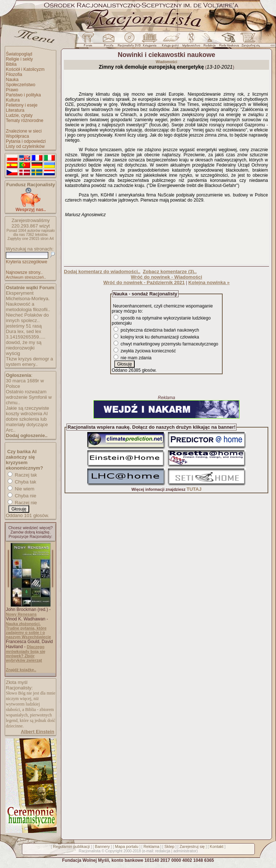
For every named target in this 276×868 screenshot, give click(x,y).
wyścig (13, 353)
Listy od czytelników (25, 146)
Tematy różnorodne (25, 121)
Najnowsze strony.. (24, 272)
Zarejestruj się (192, 846)
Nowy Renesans (21, 614)
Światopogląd (19, 54)
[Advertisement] (166, 240)
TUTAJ (194, 489)
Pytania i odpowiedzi (26, 141)
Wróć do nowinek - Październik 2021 (144, 282)
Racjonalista (89, 851)
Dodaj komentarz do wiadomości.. (102, 272)
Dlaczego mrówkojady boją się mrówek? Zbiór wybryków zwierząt (26, 653)
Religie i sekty (19, 59)
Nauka (12, 80)
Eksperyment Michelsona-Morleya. (28, 296)
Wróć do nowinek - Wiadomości (166, 277)
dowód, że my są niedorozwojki (24, 345)
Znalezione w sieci (24, 131)
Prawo (12, 90)
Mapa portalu (127, 846)
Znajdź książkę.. (21, 670)
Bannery (102, 846)
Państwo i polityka (23, 95)
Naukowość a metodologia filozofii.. (28, 307)
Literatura (15, 110)
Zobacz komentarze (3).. (170, 272)
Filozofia (14, 74)
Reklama (151, 846)
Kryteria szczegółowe (26, 262)
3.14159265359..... (26, 337)
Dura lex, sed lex (24, 331)
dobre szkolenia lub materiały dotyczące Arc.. (27, 425)
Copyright (114, 851)
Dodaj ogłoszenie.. (27, 435)
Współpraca (17, 136)
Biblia (11, 64)
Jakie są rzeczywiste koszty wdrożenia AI (27, 411)
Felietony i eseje (22, 105)
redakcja (163, 851)
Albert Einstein (38, 732)
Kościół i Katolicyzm (25, 69)
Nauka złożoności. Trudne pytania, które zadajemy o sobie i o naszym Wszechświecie (28, 630)
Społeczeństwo (21, 85)
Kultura (13, 100)
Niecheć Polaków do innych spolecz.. (27, 318)
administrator (185, 851)
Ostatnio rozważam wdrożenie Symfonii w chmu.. (29, 397)
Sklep (169, 846)
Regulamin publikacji (71, 846)
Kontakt (217, 846)
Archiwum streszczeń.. (26, 277)
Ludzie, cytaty (19, 115)
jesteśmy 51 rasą (24, 326)
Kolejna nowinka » (209, 282)
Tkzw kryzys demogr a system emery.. (29, 362)
